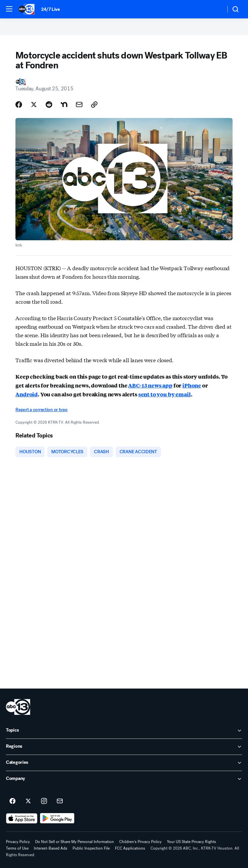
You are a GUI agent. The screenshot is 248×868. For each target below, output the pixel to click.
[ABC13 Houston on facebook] (12, 801)
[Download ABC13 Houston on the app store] (22, 818)
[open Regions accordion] (124, 747)
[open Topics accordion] (124, 731)
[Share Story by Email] (79, 105)
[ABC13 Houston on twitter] (28, 801)
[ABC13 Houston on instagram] (44, 801)
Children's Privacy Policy (140, 842)
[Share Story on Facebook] (19, 105)
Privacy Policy (18, 842)
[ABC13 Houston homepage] (27, 9)
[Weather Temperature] (215, 9)
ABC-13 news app (150, 385)
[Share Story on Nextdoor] (64, 105)
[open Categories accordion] (124, 763)
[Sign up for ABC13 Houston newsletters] (60, 801)
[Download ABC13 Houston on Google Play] (57, 818)
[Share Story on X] (34, 105)
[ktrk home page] (18, 707)
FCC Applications (130, 848)
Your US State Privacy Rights (192, 842)
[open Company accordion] (124, 779)
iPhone (192, 385)
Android (27, 394)
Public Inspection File (91, 848)
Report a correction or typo (41, 410)
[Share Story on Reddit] (49, 105)
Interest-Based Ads (51, 848)
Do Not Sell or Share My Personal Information (75, 842)
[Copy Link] (94, 105)
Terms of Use (17, 848)
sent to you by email (165, 394)
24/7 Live (50, 9)
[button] (9, 9)
